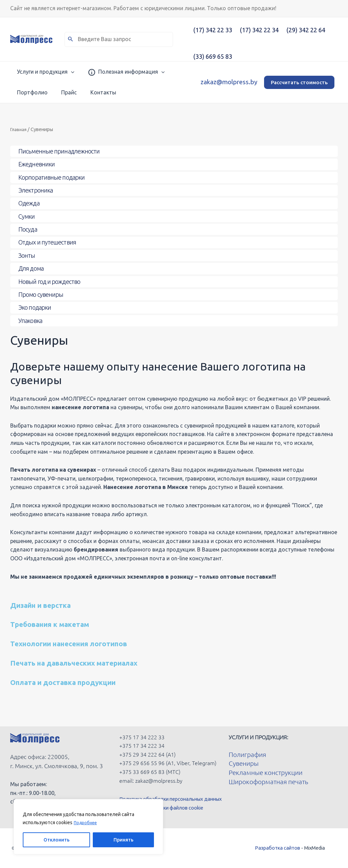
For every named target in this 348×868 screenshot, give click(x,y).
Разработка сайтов (277, 848)
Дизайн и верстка (50, 605)
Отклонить (57, 840)
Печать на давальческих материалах (93, 662)
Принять (124, 840)
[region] (88, 827)
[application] (64, 72)
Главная (20, 129)
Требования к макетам (61, 624)
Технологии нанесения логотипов (85, 643)
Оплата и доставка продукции (79, 682)
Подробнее (86, 823)
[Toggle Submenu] (174, 151)
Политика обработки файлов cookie (166, 808)
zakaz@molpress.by (229, 82)
